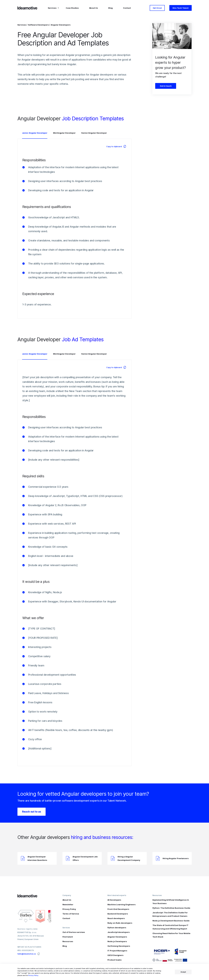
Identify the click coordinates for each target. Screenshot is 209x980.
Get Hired (157, 9)
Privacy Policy (33, 975)
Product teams (115, 960)
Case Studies (72, 9)
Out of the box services (74, 932)
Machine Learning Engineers (122, 904)
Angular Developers (61, 25)
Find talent (68, 937)
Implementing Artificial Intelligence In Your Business (171, 902)
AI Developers (114, 900)
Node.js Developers (117, 941)
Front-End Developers (118, 909)
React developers (116, 918)
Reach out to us (32, 812)
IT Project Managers (117, 951)
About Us (94, 9)
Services (22, 25)
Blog (111, 9)
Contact (127, 9)
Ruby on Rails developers (120, 923)
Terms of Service (71, 914)
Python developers (117, 928)
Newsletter (68, 904)
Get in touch (166, 86)
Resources (68, 941)
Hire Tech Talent (181, 9)
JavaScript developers (119, 932)
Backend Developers (118, 914)
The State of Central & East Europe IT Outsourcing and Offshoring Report (170, 927)
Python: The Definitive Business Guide (171, 908)
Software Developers (39, 25)
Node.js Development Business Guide (171, 921)
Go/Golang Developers (119, 946)
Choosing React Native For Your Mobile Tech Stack (171, 935)
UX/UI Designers (116, 955)
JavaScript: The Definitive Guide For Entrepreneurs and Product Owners (170, 914)
